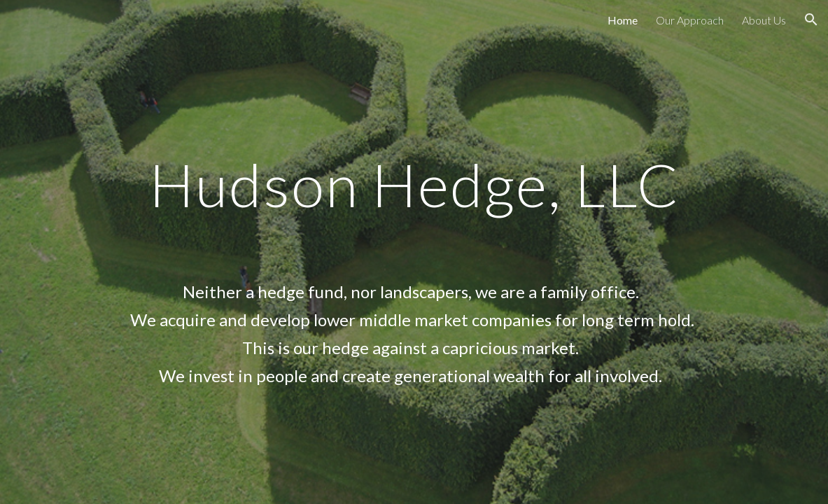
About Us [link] (764, 20)
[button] (811, 20)
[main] (414, 252)
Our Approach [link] (690, 20)
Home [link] (623, 20)
